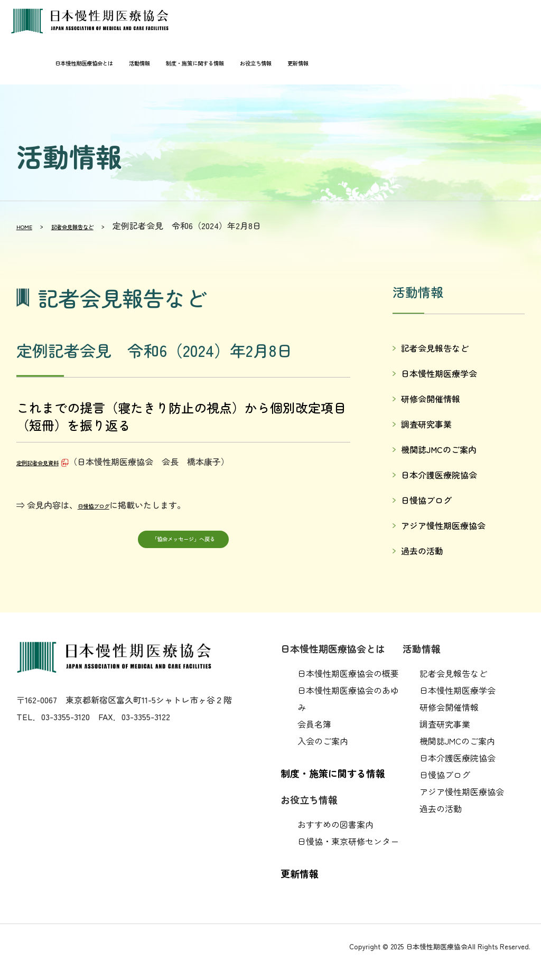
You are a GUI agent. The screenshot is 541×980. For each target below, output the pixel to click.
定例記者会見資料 (50, 461)
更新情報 (319, 63)
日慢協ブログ (103, 505)
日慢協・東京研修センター (348, 841)
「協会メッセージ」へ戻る (183, 542)
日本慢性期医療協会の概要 (348, 673)
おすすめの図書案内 (335, 824)
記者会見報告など (93, 225)
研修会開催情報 (431, 399)
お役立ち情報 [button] (268, 63)
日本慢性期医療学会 (439, 373)
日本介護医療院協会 (439, 475)
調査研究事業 (426, 424)
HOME (28, 225)
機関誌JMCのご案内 (439, 449)
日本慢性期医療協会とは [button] (51, 63)
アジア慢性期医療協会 (443, 525)
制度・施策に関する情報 (190, 63)
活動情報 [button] (120, 63)
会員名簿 (314, 724)
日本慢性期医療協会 (95, 21)
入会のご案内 (323, 741)
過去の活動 (422, 551)
